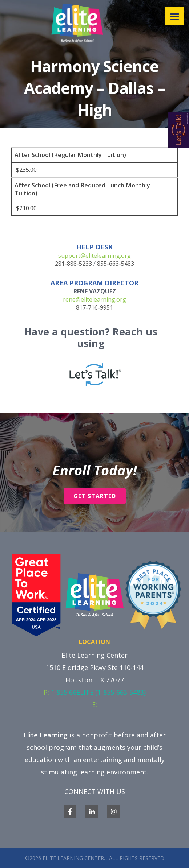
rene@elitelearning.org (94, 299)
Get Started (95, 496)
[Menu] (174, 16)
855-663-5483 (116, 264)
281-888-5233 (73, 264)
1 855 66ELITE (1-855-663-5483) (98, 692)
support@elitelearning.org (94, 256)
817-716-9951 (94, 307)
